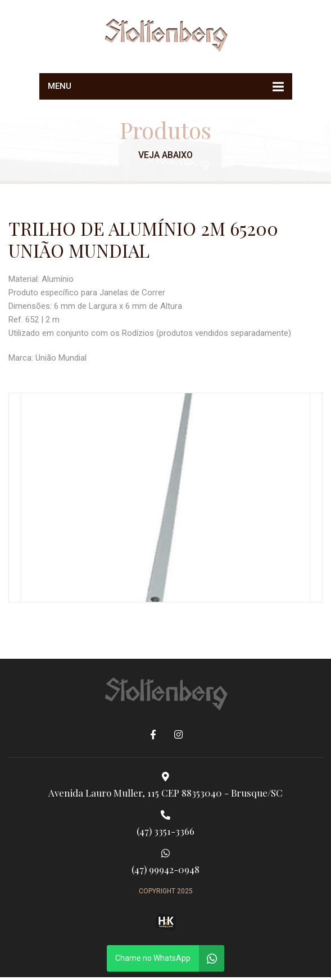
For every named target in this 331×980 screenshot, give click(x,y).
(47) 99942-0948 (165, 862)
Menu (60, 86)
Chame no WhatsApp (153, 958)
